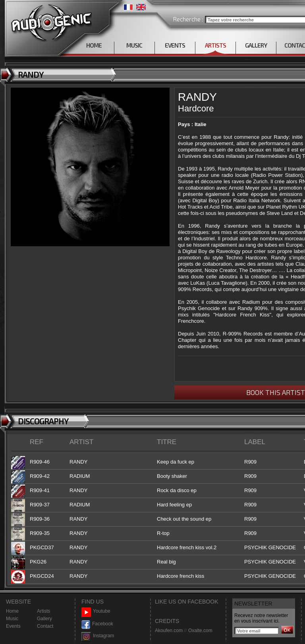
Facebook (97, 624)
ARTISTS (215, 45)
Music (12, 619)
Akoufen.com (169, 631)
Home (12, 611)
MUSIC (134, 45)
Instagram (98, 636)
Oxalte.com (200, 631)
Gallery (44, 619)
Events (13, 626)
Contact (45, 626)
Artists (43, 611)
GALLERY (256, 45)
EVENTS (175, 45)
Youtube (96, 611)
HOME (94, 45)
